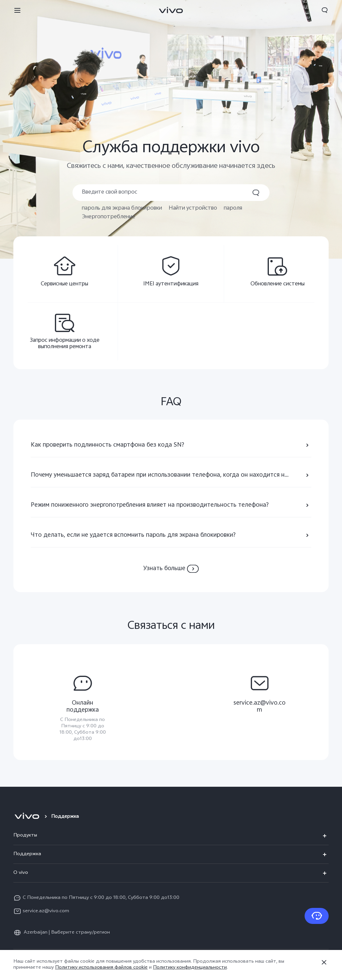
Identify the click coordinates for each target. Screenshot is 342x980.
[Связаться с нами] (317, 916)
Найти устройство (193, 209)
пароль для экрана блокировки (122, 209)
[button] (17, 10)
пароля (233, 209)
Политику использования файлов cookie (101, 968)
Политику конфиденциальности (190, 968)
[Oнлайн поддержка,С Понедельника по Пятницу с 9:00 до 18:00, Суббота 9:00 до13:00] (82, 706)
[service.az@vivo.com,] (260, 692)
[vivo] (27, 817)
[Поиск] (171, 193)
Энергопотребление (109, 217)
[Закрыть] (324, 962)
